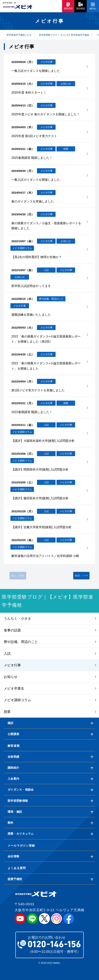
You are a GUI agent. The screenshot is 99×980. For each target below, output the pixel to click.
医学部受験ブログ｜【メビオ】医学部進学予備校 (48, 601)
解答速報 (14, 746)
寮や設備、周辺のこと (21, 642)
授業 (7, 712)
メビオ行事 (12, 665)
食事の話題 (12, 630)
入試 (7, 654)
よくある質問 (17, 868)
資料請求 (68, 6)
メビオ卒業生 (14, 688)
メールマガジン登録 (21, 845)
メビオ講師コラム (17, 700)
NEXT (78, 576)
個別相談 (81, 6)
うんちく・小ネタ (17, 619)
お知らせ (11, 677)
